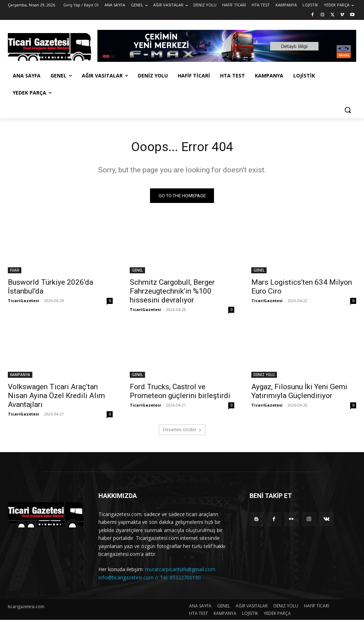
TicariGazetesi (23, 302)
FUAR (15, 272)
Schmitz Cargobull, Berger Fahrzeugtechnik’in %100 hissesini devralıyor (172, 293)
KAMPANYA (20, 377)
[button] (348, 110)
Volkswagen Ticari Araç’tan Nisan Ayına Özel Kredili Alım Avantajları (56, 398)
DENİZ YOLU (264, 377)
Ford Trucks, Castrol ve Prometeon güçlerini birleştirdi (180, 393)
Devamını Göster (182, 432)
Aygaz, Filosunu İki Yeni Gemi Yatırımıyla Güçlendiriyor (299, 393)
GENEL (137, 272)
